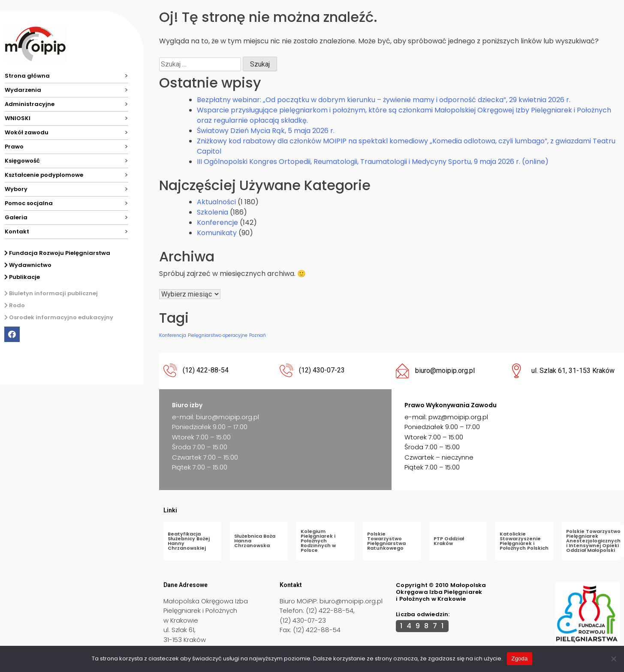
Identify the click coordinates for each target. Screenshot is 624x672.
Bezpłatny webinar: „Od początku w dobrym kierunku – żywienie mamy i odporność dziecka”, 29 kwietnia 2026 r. (384, 100)
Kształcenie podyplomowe (44, 175)
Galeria (16, 217)
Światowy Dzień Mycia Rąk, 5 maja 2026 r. (266, 131)
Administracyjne (30, 104)
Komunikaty (217, 233)
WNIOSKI (18, 118)
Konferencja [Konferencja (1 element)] (173, 335)
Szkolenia (213, 212)
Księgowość (22, 161)
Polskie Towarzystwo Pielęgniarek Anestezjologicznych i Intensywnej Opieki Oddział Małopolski (593, 541)
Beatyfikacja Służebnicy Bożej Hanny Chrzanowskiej (189, 541)
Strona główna (27, 76)
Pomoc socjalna (29, 203)
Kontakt (17, 232)
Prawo (14, 147)
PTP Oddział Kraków (449, 541)
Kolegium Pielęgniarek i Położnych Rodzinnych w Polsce (318, 541)
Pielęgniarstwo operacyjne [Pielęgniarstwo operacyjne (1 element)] (218, 335)
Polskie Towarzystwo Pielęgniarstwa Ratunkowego (386, 541)
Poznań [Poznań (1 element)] (258, 335)
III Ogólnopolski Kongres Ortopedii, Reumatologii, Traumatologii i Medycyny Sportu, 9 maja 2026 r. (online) (373, 162)
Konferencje (217, 222)
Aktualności (216, 202)
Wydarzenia (23, 90)
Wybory (16, 189)
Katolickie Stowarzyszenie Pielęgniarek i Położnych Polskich (524, 541)
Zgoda (519, 658)
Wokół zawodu (27, 132)
